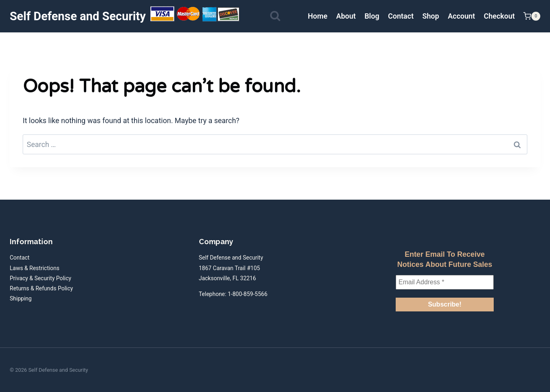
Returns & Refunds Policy (41, 288)
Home (318, 16)
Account (462, 16)
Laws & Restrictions (35, 268)
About (346, 16)
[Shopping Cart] (532, 16)
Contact (401, 16)
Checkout (499, 16)
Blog (372, 16)
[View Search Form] (275, 16)
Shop (431, 16)
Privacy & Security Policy (41, 278)
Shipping (21, 298)
